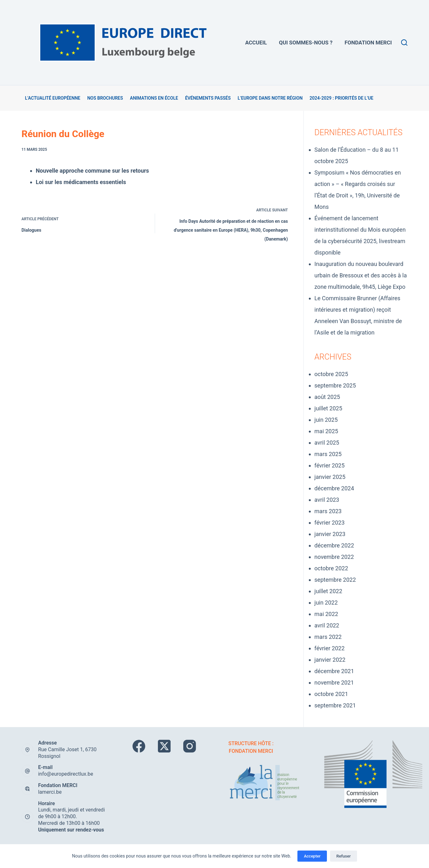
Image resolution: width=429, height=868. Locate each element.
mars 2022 (328, 637)
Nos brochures (105, 98)
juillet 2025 (328, 408)
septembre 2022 (335, 580)
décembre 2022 (334, 545)
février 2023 (330, 523)
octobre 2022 (331, 568)
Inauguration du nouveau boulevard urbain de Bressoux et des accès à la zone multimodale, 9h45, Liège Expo (361, 275)
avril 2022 (327, 625)
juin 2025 (326, 420)
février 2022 (330, 648)
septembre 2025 (335, 385)
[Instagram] (190, 746)
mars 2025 (328, 454)
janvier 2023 (330, 534)
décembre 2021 (334, 671)
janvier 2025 (330, 477)
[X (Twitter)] (164, 746)
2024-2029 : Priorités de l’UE (341, 98)
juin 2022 (326, 603)
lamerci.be (50, 792)
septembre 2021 (335, 705)
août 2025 (327, 397)
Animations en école (154, 98)
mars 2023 (328, 511)
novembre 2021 (334, 682)
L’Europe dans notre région (270, 98)
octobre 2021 (331, 694)
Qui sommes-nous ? (306, 43)
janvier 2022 (330, 660)
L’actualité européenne (53, 98)
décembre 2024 (334, 488)
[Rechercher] (404, 43)
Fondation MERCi (368, 43)
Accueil (256, 43)
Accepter (312, 856)
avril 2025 (327, 443)
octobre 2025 (331, 374)
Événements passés (208, 98)
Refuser (344, 856)
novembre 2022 (334, 557)
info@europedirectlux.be (66, 774)
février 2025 (330, 465)
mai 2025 (326, 431)
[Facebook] (139, 746)
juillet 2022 (328, 591)
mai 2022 (326, 614)
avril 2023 (327, 500)
